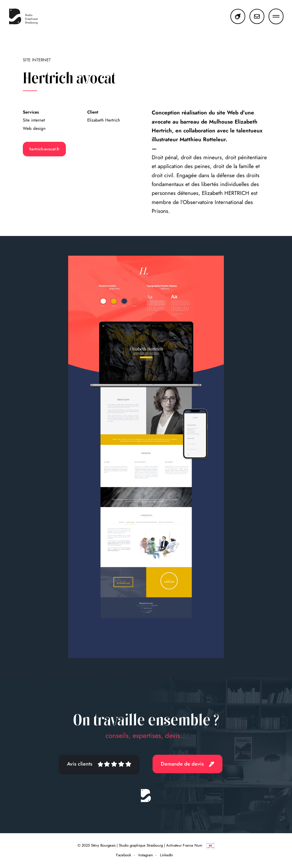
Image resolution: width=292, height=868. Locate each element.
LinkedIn (167, 855)
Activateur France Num (190, 845)
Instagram (146, 855)
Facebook (124, 855)
